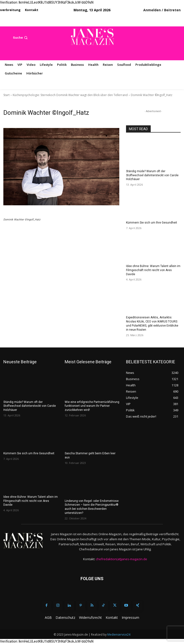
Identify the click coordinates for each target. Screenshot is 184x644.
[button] (21, 38)
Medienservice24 (119, 635)
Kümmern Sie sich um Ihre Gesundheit (152, 223)
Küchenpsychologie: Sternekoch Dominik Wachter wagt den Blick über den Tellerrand (70, 95)
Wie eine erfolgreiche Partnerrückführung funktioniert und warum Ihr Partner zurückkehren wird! (92, 406)
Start (6, 95)
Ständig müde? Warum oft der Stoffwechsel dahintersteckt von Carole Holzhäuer (152, 175)
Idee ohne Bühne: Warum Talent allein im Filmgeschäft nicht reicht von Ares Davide (153, 270)
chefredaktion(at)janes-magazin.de (121, 559)
